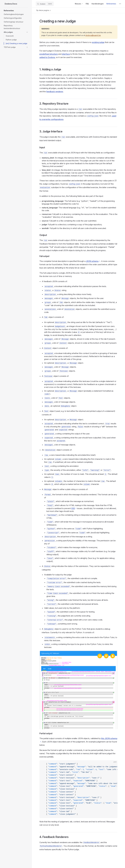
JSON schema (92, 261)
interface (66, 54)
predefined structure (49, 54)
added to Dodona (47, 57)
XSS (73, 508)
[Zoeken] (45, 4)
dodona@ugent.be (93, 35)
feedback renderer (55, 92)
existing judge (98, 42)
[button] (16, 11)
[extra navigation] (120, 4)
